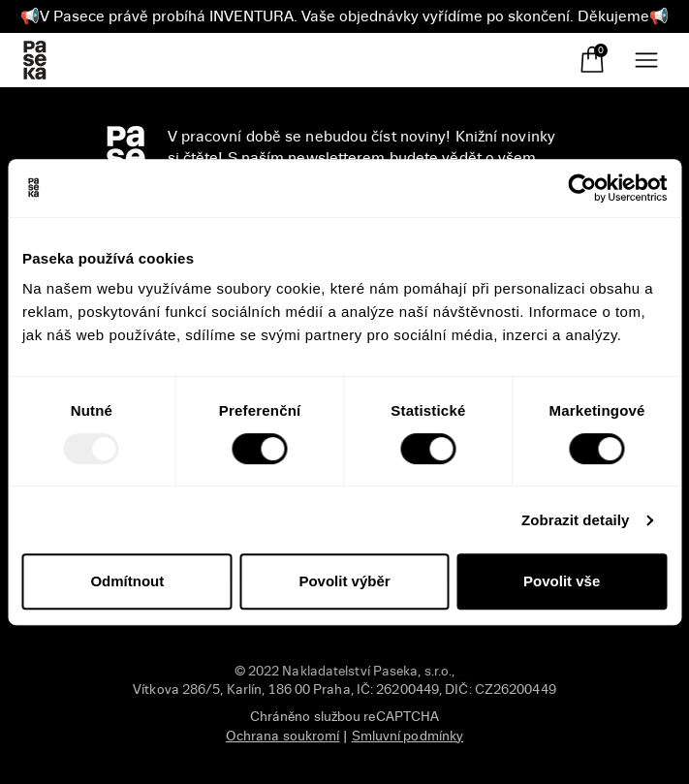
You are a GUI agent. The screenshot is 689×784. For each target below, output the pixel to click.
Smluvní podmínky (408, 736)
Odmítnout (127, 581)
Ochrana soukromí (283, 736)
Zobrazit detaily (576, 520)
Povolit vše (562, 581)
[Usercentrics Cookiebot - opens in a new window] (582, 188)
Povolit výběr (344, 581)
